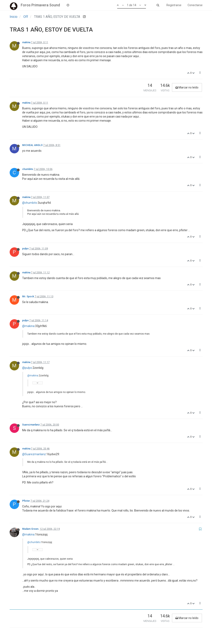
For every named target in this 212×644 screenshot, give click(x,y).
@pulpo (27, 368)
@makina (28, 326)
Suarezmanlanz (31, 425)
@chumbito (30, 203)
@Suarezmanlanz (34, 454)
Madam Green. (31, 529)
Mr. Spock (28, 297)
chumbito (28, 169)
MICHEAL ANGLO (32, 145)
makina (26, 42)
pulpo (25, 249)
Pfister (26, 501)
